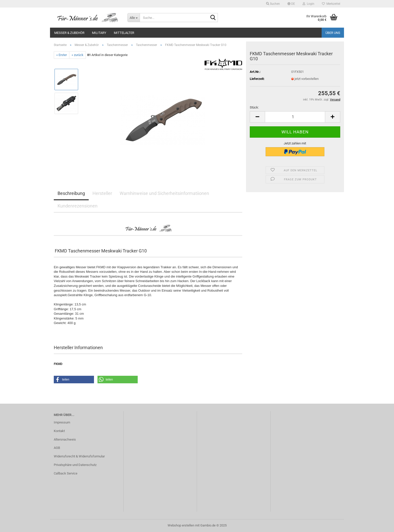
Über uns (333, 33)
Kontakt (59, 431)
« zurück (78, 55)
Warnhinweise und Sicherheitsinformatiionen (164, 193)
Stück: (254, 107)
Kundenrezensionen (78, 206)
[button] (291, 4)
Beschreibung (71, 193)
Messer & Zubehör (69, 33)
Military (99, 33)
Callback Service (66, 473)
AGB (57, 448)
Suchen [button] (273, 4)
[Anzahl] (295, 117)
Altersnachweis (65, 439)
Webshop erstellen (181, 525)
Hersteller (102, 193)
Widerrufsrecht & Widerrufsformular (79, 456)
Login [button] (308, 4)
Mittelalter (124, 33)
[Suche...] (134, 18)
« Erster (62, 55)
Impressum (62, 422)
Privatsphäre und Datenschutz (75, 465)
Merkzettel (331, 4)
